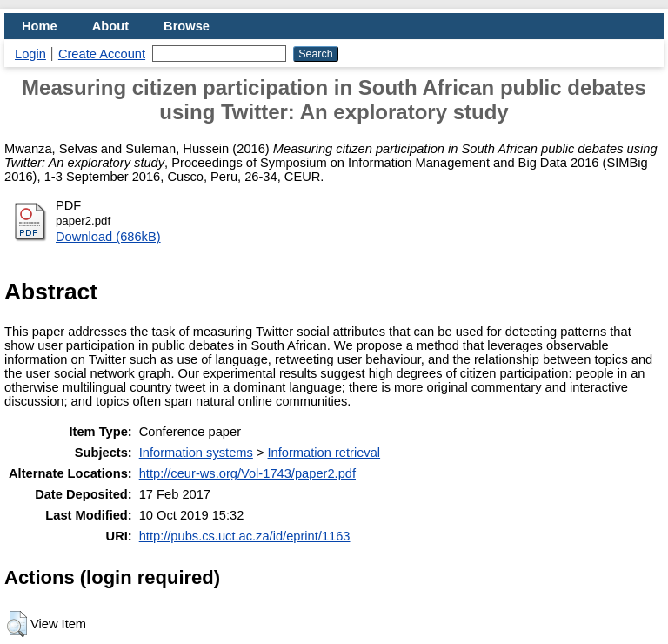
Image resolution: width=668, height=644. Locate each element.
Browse (187, 26)
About (110, 26)
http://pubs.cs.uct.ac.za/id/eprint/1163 (245, 536)
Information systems (196, 453)
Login (30, 54)
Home (40, 26)
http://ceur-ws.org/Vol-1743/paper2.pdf (247, 473)
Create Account (102, 54)
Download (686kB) (108, 237)
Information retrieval (324, 453)
